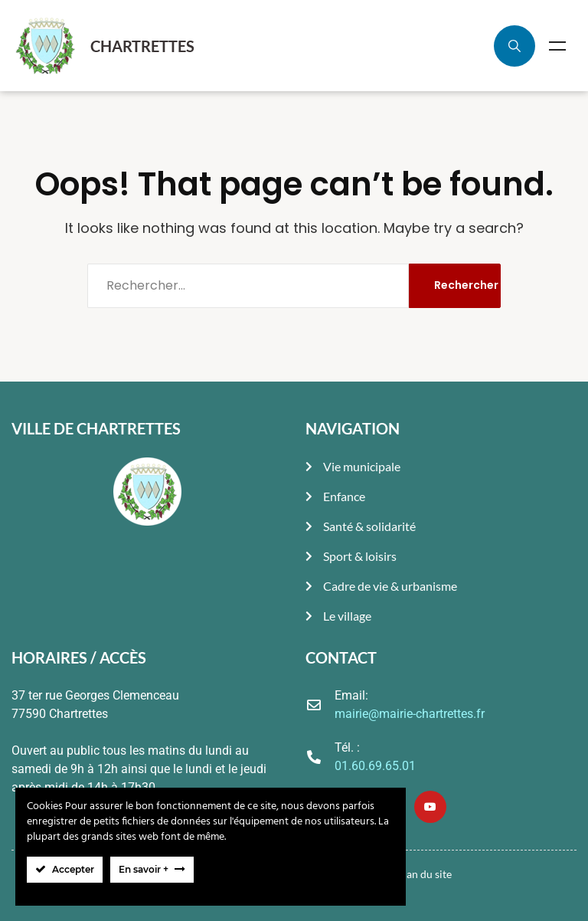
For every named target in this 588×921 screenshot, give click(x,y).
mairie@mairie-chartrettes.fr (410, 714)
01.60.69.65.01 (375, 766)
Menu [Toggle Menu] (557, 46)
